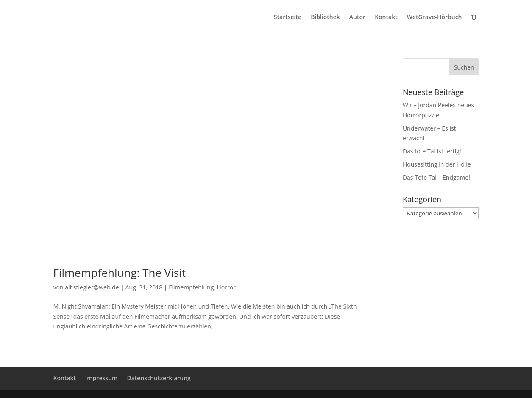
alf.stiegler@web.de (92, 287)
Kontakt (386, 17)
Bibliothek (325, 17)
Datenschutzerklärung (159, 378)
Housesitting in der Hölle (437, 164)
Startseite (288, 17)
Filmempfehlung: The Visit (120, 273)
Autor (357, 17)
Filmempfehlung (191, 287)
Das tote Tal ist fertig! (432, 151)
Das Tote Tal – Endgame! (436, 177)
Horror (226, 287)
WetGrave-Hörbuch (435, 17)
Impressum (101, 378)
